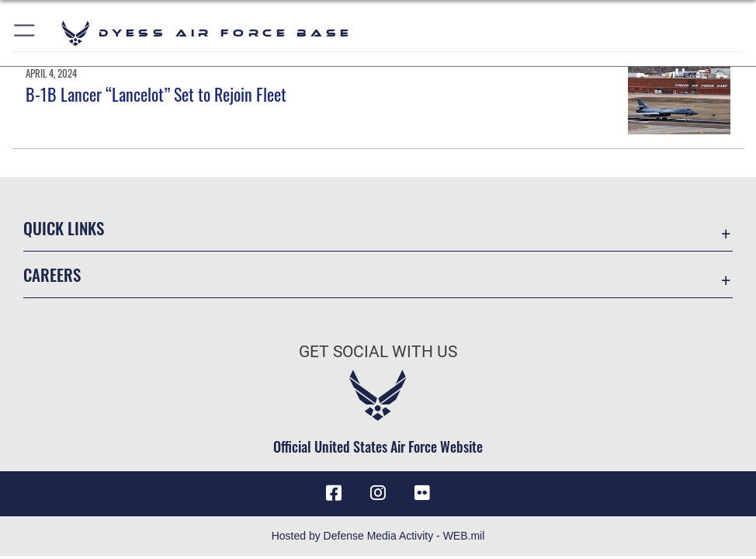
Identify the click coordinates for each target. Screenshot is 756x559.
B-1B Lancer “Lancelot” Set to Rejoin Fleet (156, 94)
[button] (25, 33)
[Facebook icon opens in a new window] (334, 493)
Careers (52, 274)
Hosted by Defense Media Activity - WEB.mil (378, 536)
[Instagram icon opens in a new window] (378, 493)
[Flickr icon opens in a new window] (422, 493)
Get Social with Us (378, 351)
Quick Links (64, 227)
